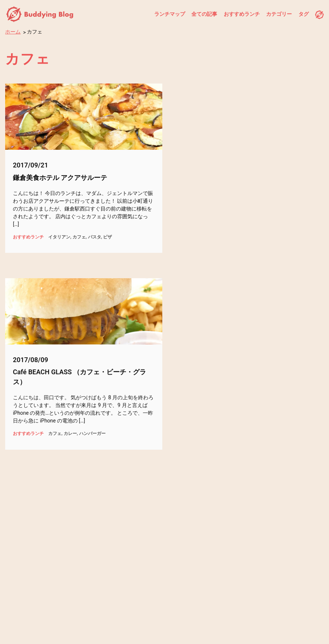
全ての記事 (204, 14)
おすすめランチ (242, 14)
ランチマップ (170, 14)
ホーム (13, 32)
